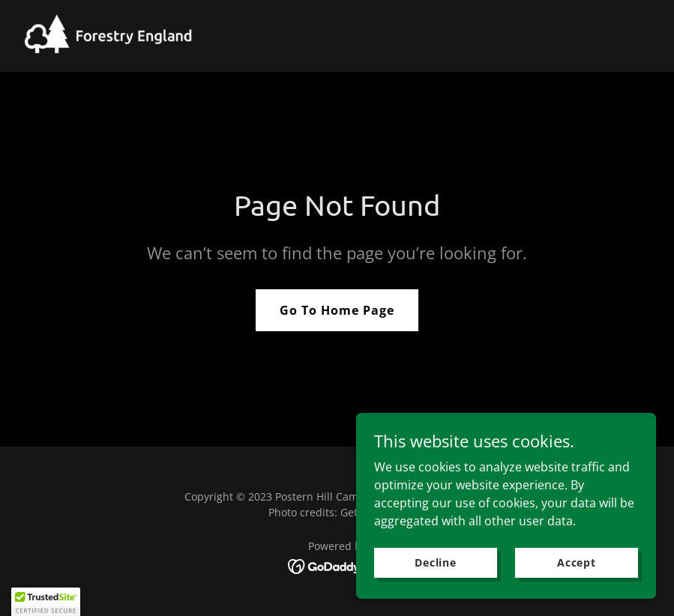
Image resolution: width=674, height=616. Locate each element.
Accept (577, 562)
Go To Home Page (337, 310)
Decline (436, 562)
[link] (111, 36)
